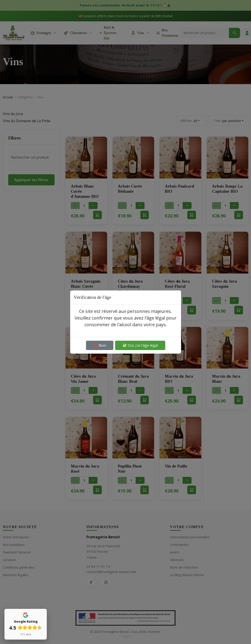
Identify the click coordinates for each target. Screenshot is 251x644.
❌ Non (100, 345)
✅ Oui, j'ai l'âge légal (140, 345)
